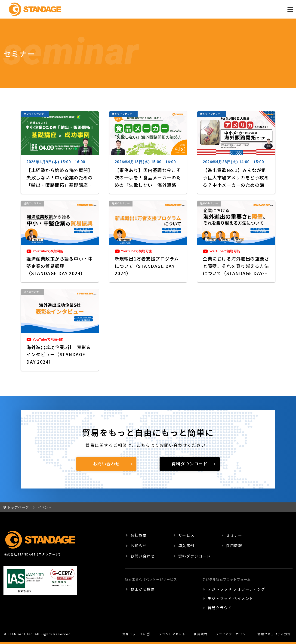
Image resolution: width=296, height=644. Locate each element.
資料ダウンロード (190, 464)
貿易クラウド (220, 608)
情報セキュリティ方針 (274, 634)
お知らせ (139, 546)
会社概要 (139, 535)
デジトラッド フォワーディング (237, 589)
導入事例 (186, 546)
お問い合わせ (106, 464)
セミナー (234, 535)
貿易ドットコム (134, 634)
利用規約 (200, 634)
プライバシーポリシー (232, 634)
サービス (186, 535)
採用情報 (234, 546)
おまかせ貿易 (143, 589)
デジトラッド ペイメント (231, 598)
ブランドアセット (172, 634)
